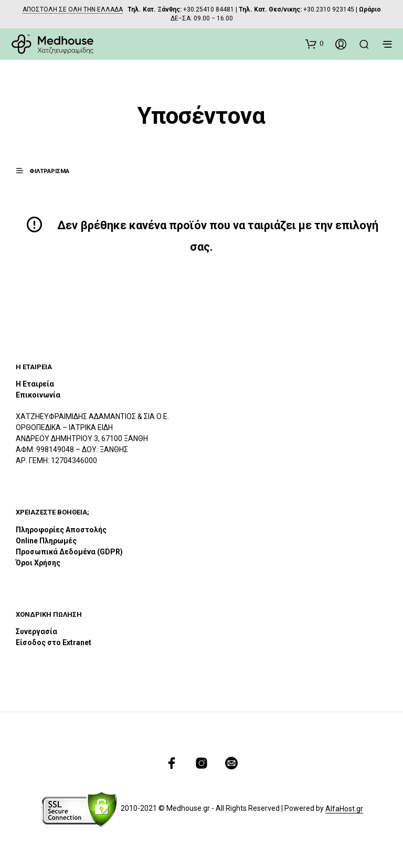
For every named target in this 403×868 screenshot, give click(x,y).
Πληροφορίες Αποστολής (61, 530)
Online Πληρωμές (46, 541)
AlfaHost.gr (344, 809)
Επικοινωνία (38, 395)
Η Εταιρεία (35, 384)
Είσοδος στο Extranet (54, 642)
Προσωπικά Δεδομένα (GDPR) (69, 552)
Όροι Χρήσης (38, 563)
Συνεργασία (36, 631)
